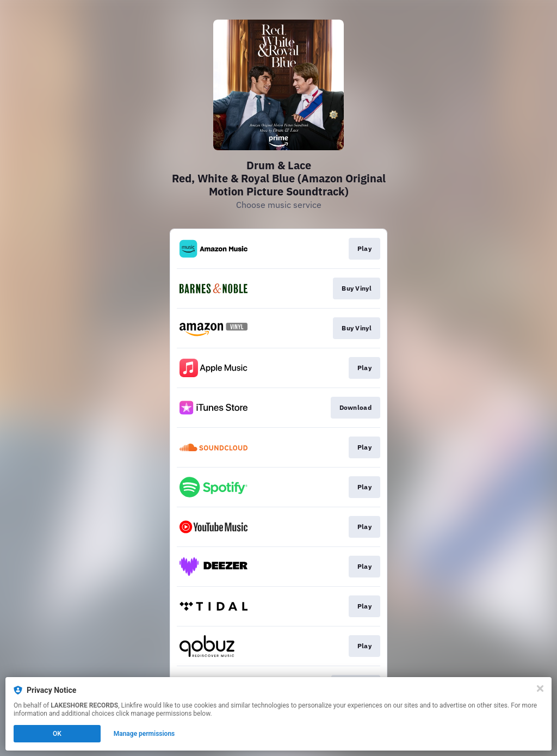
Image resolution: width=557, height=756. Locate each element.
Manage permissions (144, 734)
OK (57, 734)
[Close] (540, 689)
